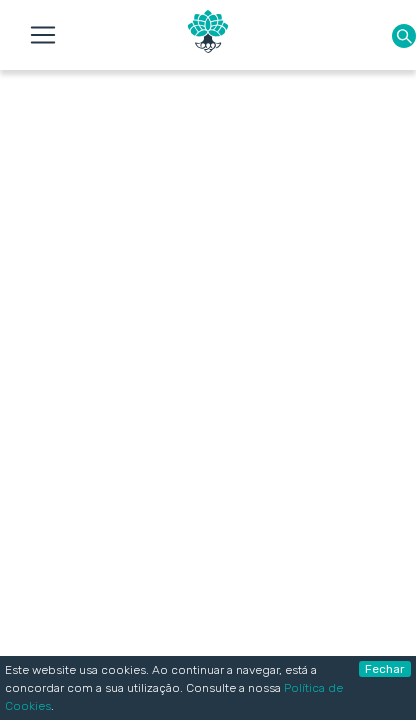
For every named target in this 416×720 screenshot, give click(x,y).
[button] (404, 35)
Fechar (385, 669)
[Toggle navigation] (43, 35)
